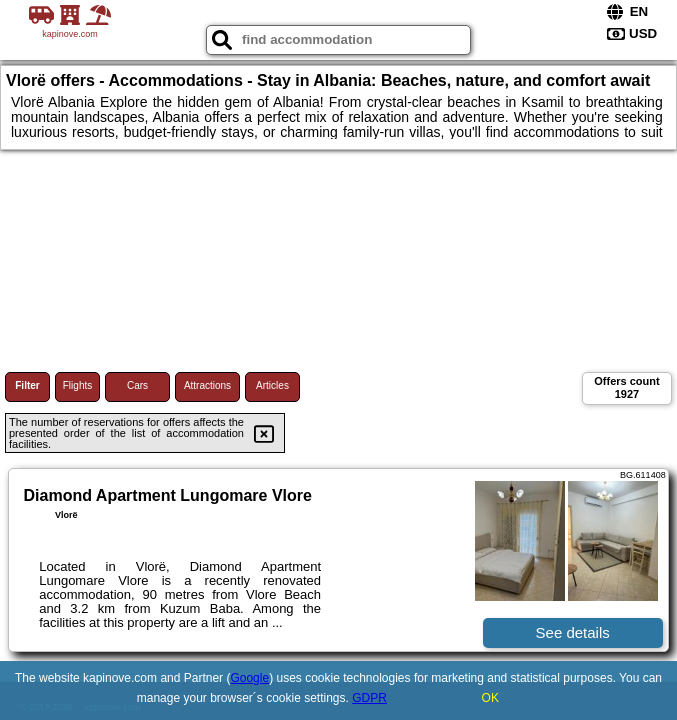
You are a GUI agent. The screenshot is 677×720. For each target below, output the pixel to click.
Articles (272, 385)
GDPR (369, 698)
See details (573, 632)
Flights (77, 385)
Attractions (207, 385)
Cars (137, 385)
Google (249, 678)
